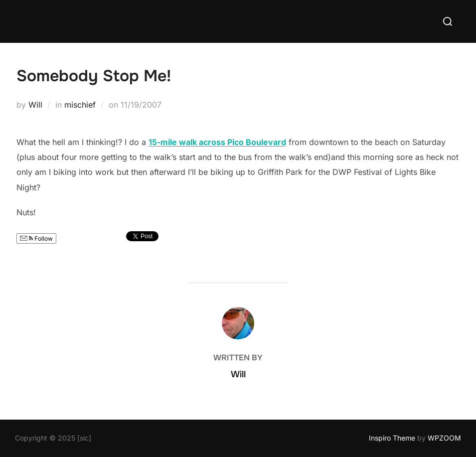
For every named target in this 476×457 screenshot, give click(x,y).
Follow (36, 238)
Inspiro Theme (392, 438)
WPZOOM (444, 438)
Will (35, 105)
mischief (80, 105)
